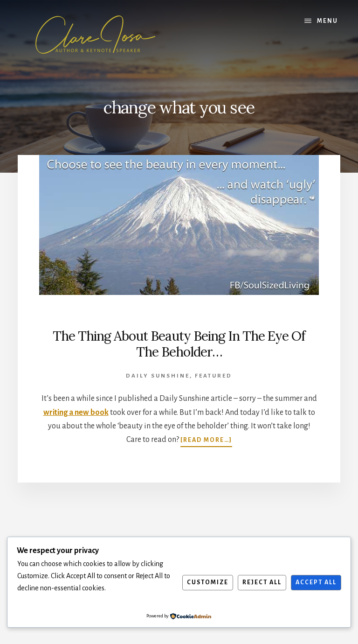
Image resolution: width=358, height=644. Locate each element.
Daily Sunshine (158, 376)
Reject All (262, 582)
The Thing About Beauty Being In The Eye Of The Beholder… (179, 344)
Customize (208, 582)
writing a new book (76, 413)
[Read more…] (206, 440)
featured (213, 376)
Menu (327, 21)
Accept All (316, 582)
